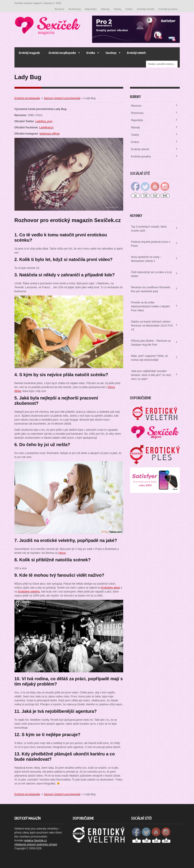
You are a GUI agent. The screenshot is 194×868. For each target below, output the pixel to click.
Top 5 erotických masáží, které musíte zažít (149, 229)
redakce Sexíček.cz (36, 841)
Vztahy (117, 9)
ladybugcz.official (49, 134)
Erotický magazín (29, 53)
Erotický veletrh (136, 53)
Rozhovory (75, 9)
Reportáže (91, 9)
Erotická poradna (168, 9)
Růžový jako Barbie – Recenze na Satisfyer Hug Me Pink (151, 343)
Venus (62, 553)
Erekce (129, 9)
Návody (105, 9)
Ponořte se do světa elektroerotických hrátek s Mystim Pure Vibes (150, 306)
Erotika (90, 54)
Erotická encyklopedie (62, 54)
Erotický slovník (146, 9)
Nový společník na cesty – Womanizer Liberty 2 (146, 259)
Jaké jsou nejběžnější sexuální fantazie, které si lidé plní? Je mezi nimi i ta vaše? (151, 375)
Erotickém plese (110, 588)
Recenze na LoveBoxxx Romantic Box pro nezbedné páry (151, 289)
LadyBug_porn (44, 121)
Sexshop (111, 54)
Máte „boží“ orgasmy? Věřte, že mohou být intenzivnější (150, 358)
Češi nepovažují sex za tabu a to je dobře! (151, 274)
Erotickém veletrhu (29, 592)
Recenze (60, 9)
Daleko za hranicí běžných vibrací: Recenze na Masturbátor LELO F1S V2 (152, 326)
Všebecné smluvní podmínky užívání (36, 844)
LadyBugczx (46, 128)
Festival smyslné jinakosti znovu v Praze (151, 244)
